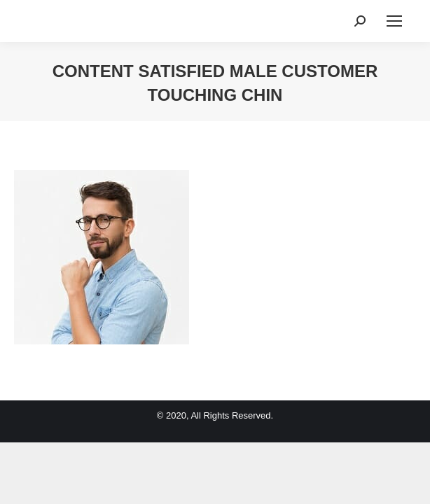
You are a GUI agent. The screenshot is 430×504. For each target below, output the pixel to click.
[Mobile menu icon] (394, 21)
